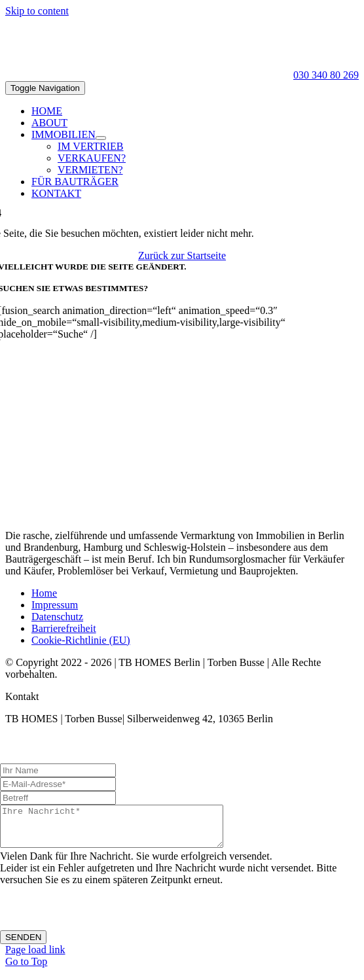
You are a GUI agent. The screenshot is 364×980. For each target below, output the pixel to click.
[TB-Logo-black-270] (182, 513)
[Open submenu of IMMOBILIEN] (101, 138)
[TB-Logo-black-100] (38, 63)
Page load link (35, 957)
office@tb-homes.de (57, 744)
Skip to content (37, 11)
